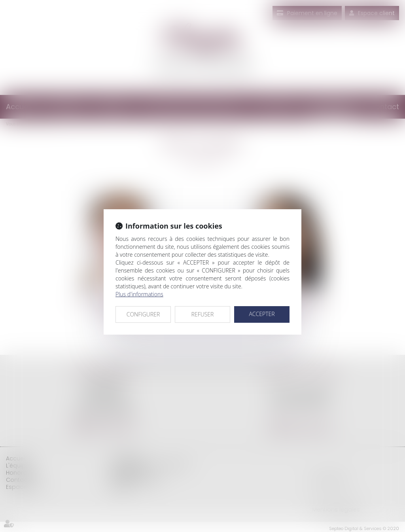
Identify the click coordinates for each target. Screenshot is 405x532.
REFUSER (203, 314)
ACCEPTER (262, 314)
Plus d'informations (139, 294)
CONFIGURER (143, 314)
